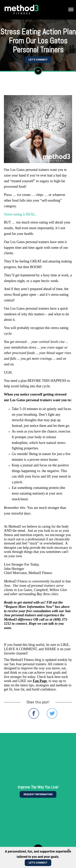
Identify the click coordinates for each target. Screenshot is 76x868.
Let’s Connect (38, 60)
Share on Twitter (52, 713)
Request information (38, 794)
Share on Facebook (34, 713)
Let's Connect (38, 863)
